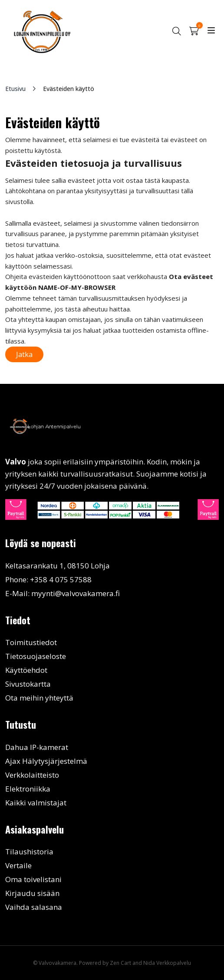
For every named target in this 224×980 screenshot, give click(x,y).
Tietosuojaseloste (36, 656)
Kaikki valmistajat (36, 803)
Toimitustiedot (31, 642)
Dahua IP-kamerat (37, 747)
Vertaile (18, 865)
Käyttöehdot (26, 670)
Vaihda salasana (34, 907)
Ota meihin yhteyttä (39, 698)
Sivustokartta (28, 684)
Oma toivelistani (33, 879)
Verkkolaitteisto (32, 775)
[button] (176, 31)
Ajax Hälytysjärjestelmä (46, 761)
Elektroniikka (28, 789)
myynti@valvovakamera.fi (76, 593)
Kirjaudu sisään (32, 893)
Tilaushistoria (29, 852)
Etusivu (15, 89)
